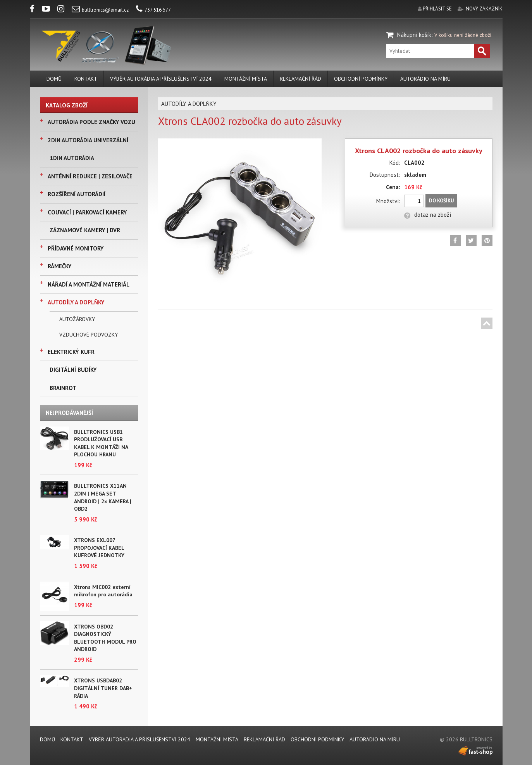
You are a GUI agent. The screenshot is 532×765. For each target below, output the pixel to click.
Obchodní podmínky (361, 79)
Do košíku (441, 201)
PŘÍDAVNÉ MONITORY (76, 248)
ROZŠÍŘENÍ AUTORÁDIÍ (77, 194)
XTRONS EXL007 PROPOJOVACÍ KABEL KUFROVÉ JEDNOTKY (99, 548)
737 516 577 (153, 10)
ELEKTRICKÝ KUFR (71, 352)
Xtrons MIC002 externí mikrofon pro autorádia (103, 591)
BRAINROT (63, 388)
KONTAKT (86, 79)
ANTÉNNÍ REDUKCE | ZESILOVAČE (90, 176)
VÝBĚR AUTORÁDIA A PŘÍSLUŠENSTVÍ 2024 (161, 79)
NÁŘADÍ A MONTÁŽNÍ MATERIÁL (89, 284)
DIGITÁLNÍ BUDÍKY (73, 370)
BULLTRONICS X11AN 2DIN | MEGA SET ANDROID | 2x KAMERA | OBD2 (103, 497)
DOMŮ (54, 79)
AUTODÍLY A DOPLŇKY (76, 302)
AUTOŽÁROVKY (77, 319)
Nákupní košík (414, 35)
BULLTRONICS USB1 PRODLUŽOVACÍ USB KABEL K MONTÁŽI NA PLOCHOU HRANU (101, 443)
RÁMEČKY (59, 266)
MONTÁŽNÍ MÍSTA (246, 79)
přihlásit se (437, 9)
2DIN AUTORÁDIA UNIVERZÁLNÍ (88, 140)
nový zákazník (484, 9)
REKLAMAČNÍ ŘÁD (300, 79)
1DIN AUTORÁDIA (72, 158)
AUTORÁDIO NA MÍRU (425, 79)
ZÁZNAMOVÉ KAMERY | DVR (85, 230)
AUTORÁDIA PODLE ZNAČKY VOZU (91, 122)
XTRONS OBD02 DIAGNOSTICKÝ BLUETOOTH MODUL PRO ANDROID (105, 638)
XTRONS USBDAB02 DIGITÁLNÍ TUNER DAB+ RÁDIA (103, 688)
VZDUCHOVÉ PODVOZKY (89, 335)
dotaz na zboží (428, 215)
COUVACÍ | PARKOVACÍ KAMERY (87, 212)
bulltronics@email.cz (100, 10)
